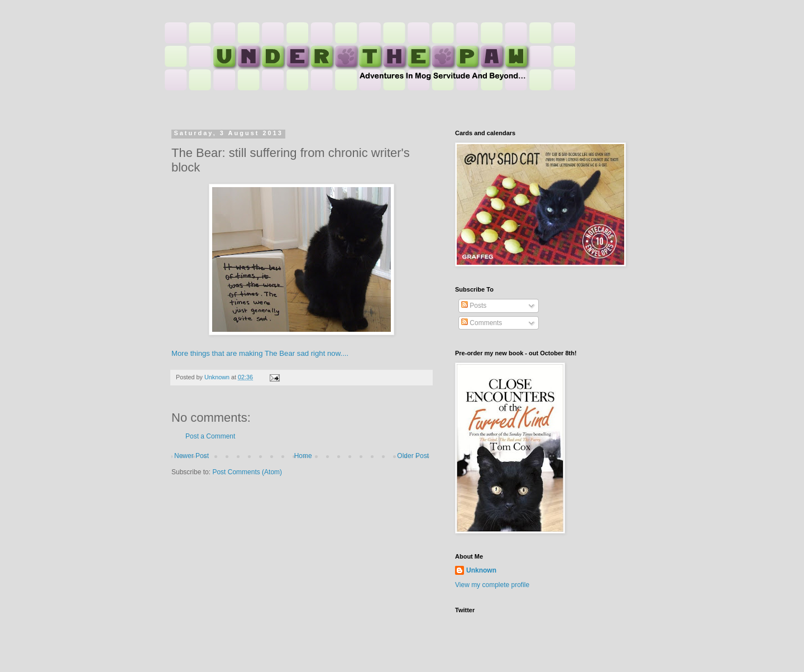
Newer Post (192, 456)
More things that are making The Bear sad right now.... (260, 353)
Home (303, 456)
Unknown (481, 570)
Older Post (413, 456)
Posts (474, 306)
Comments (482, 323)
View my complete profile (492, 585)
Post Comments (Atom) (247, 472)
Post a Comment (210, 436)
